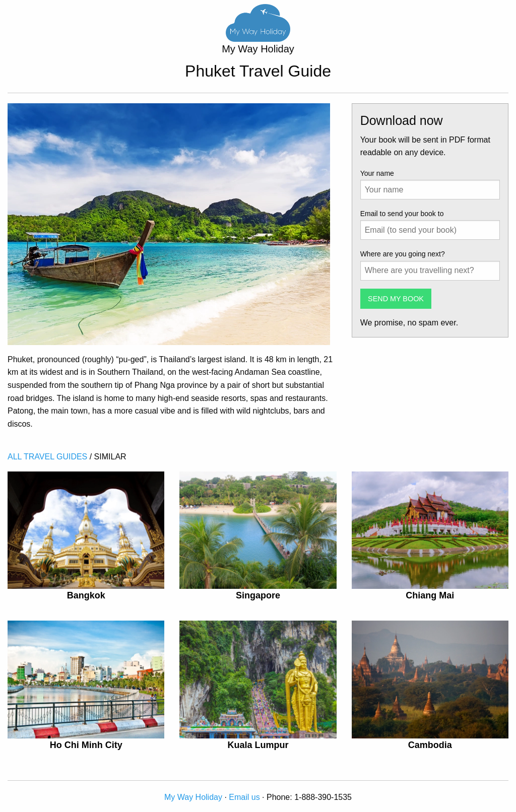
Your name (377, 173)
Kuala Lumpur (258, 745)
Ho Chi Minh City (86, 745)
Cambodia (430, 745)
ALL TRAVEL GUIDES (47, 457)
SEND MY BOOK (396, 299)
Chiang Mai (430, 595)
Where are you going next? (403, 254)
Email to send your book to (402, 214)
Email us (244, 797)
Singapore (258, 595)
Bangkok (86, 595)
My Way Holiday (193, 797)
